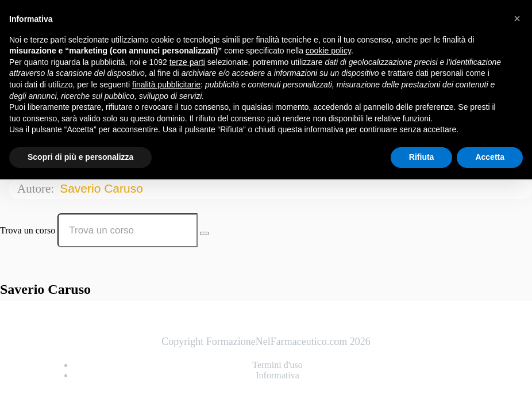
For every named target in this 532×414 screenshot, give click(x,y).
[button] (517, 18)
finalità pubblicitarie (166, 85)
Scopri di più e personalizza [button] (80, 157)
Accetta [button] (490, 157)
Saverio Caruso (103, 188)
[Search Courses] (205, 233)
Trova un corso (28, 230)
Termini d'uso (277, 365)
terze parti (187, 62)
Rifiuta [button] (422, 157)
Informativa (277, 375)
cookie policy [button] (328, 51)
